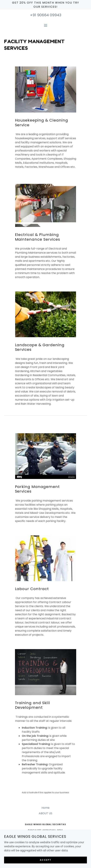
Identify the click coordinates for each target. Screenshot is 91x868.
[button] (46, 25)
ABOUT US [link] (46, 813)
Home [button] (46, 808)
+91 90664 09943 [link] (46, 15)
